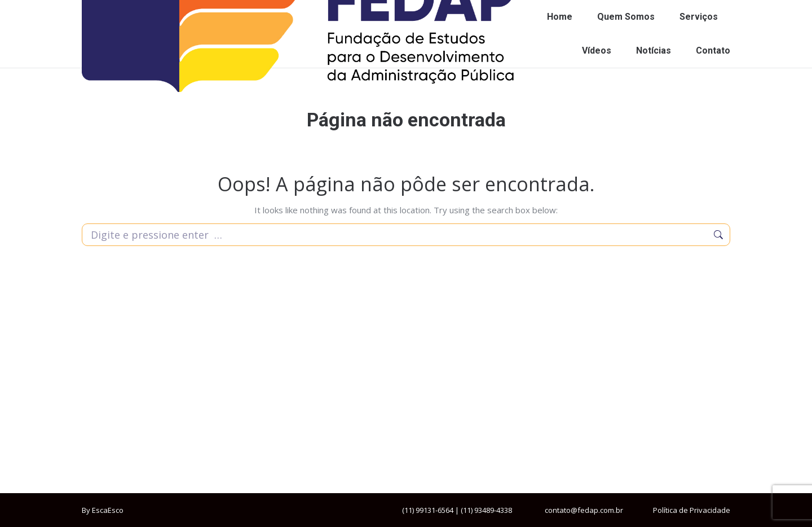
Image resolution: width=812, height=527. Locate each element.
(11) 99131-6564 (428, 510)
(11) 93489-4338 (486, 510)
